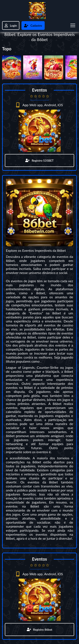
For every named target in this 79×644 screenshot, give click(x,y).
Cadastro (33, 25)
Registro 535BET (39, 160)
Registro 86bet (39, 630)
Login (11, 25)
